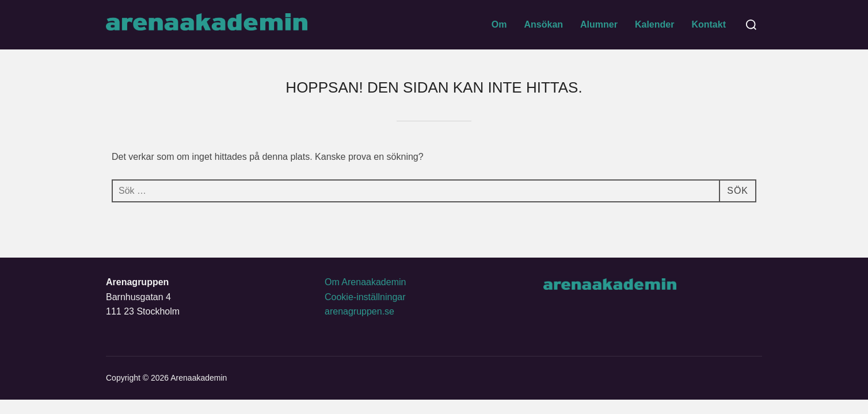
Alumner (599, 24)
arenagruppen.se (359, 311)
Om (499, 24)
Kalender (654, 24)
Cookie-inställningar (365, 297)
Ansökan (543, 24)
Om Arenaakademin (365, 282)
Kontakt (709, 24)
